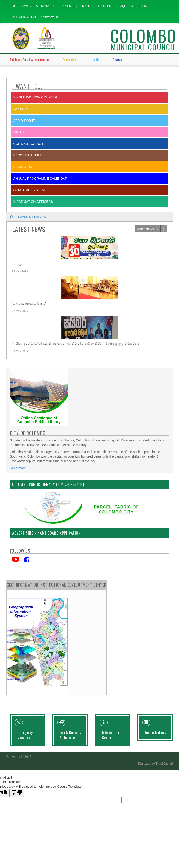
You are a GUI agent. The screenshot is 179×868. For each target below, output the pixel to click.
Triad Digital (164, 764)
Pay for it (22, 109)
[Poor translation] (17, 793)
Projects (69, 6)
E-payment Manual (29, 217)
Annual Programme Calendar (40, 179)
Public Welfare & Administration (31, 59)
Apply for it (24, 121)
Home (26, 6)
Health (96, 59)
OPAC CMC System (29, 190)
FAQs (122, 6)
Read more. (18, 468)
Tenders (106, 6)
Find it (19, 132)
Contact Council (29, 144)
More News (146, 229)
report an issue (28, 155)
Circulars (139, 6)
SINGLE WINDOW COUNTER (35, 97)
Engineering (71, 59)
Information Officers (33, 202)
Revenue (119, 59)
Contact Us (50, 18)
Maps (88, 6)
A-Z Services (46, 6)
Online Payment (24, 18)
